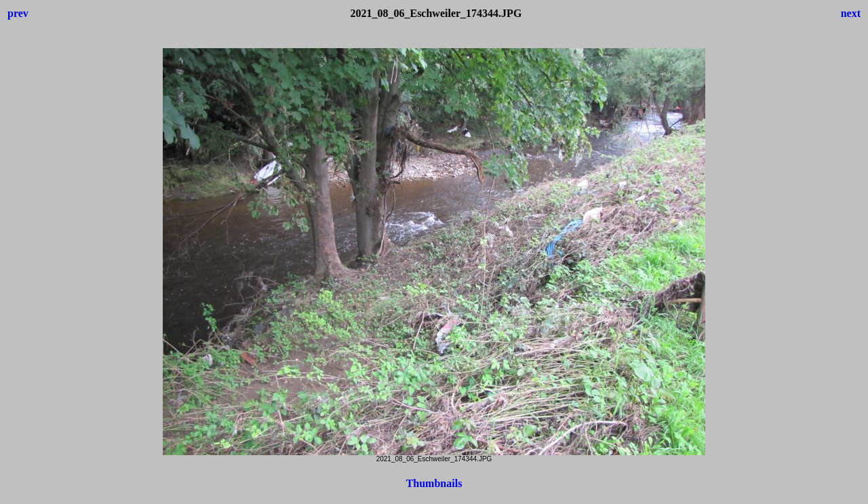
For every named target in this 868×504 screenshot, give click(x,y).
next (851, 13)
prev (18, 13)
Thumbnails (434, 483)
